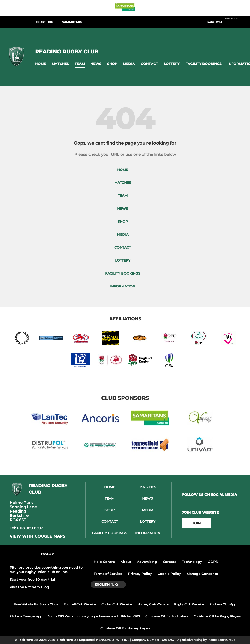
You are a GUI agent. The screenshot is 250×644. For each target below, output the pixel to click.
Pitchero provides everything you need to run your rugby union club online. (46, 570)
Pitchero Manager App (26, 616)
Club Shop (44, 22)
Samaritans (72, 22)
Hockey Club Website (153, 604)
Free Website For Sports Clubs (36, 604)
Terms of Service (108, 574)
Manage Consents (202, 574)
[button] (40, 64)
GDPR (213, 562)
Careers (169, 562)
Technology (192, 562)
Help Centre (104, 562)
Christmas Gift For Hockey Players (125, 628)
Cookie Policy (169, 574)
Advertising (147, 562)
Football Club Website (80, 604)
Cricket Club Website (116, 604)
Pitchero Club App (223, 604)
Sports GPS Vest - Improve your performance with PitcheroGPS (94, 616)
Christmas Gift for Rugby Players (217, 616)
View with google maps (37, 536)
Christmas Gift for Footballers (167, 616)
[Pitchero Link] (235, 24)
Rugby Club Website (189, 604)
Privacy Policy (140, 574)
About (126, 562)
